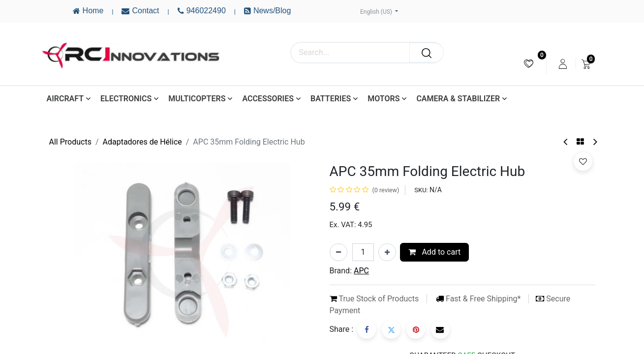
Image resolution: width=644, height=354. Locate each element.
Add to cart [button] (434, 252)
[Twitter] (391, 329)
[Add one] (387, 252)
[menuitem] (529, 64)
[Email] (440, 329)
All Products (70, 142)
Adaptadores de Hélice (142, 142)
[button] (583, 161)
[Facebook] (367, 329)
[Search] (427, 53)
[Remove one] (338, 252)
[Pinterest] (416, 329)
